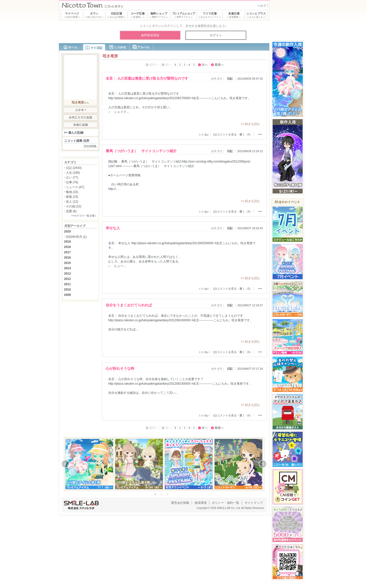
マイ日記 (96, 48)
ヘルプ (262, 6)
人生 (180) (73, 173)
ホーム (73, 47)
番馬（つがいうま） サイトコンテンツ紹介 (141, 151)
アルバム (144, 47)
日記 (230, 79)
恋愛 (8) (71, 211)
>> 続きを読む (250, 124)
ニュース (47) (75, 187)
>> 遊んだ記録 (74, 133)
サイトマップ (254, 503)
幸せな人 (113, 228)
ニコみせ (120, 47)
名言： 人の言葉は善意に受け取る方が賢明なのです (147, 78)
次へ (205, 65)
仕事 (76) (72, 182)
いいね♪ (204, 134)
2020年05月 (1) (76, 237)
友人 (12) (72, 202)
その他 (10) (74, 206)
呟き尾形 (78, 102)
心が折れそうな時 (120, 368)
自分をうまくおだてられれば (129, 305)
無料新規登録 (150, 35)
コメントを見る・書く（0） (235, 134)
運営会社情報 (180, 503)
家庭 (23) (72, 197)
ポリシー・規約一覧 (225, 503)
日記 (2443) (74, 168)
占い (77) (72, 177)
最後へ (219, 65)
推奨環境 (201, 503)
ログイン (216, 35)
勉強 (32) (72, 192)
